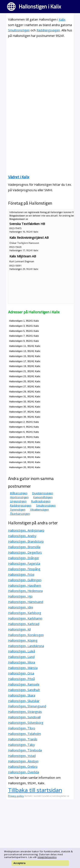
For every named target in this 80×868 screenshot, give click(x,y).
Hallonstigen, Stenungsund (27, 706)
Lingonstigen (18, 501)
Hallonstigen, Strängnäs (25, 712)
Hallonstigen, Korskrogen (26, 635)
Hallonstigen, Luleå (22, 651)
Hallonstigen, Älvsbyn (23, 761)
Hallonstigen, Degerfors (25, 552)
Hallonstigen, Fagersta (24, 563)
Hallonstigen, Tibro (22, 728)
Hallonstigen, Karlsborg (25, 613)
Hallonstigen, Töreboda (25, 750)
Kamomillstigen (43, 497)
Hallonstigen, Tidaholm (25, 734)
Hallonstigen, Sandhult (24, 690)
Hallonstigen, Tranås (23, 739)
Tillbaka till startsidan (35, 790)
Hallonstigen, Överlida (24, 772)
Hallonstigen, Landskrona (26, 646)
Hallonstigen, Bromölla (24, 547)
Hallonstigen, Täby (21, 745)
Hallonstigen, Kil (19, 629)
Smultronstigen (19, 30)
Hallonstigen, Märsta (23, 668)
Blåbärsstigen (19, 493)
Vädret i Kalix (19, 177)
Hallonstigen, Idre (21, 607)
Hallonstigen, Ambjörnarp (26, 530)
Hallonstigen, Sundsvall (24, 717)
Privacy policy (16, 796)
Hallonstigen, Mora (22, 662)
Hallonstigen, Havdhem (25, 585)
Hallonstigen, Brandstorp (26, 541)
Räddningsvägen (48, 30)
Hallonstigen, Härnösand (26, 602)
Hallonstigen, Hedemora (25, 591)
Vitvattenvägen (39, 509)
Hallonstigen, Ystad (22, 756)
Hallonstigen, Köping (23, 640)
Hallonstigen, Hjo (20, 596)
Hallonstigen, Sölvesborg (26, 723)
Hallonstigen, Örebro (23, 767)
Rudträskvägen (41, 501)
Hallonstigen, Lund (21, 657)
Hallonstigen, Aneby (22, 536)
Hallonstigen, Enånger (24, 558)
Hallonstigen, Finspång (24, 569)
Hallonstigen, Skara (22, 695)
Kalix (62, 19)
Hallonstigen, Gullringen (25, 580)
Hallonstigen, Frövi (21, 574)
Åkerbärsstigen (20, 514)
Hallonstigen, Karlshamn (25, 618)
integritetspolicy (47, 857)
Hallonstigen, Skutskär (24, 701)
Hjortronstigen (19, 497)
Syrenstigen (18, 509)
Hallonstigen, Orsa (21, 673)
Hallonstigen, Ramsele (24, 684)
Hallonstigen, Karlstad (24, 624)
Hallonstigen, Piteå (21, 679)
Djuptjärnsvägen (43, 493)
